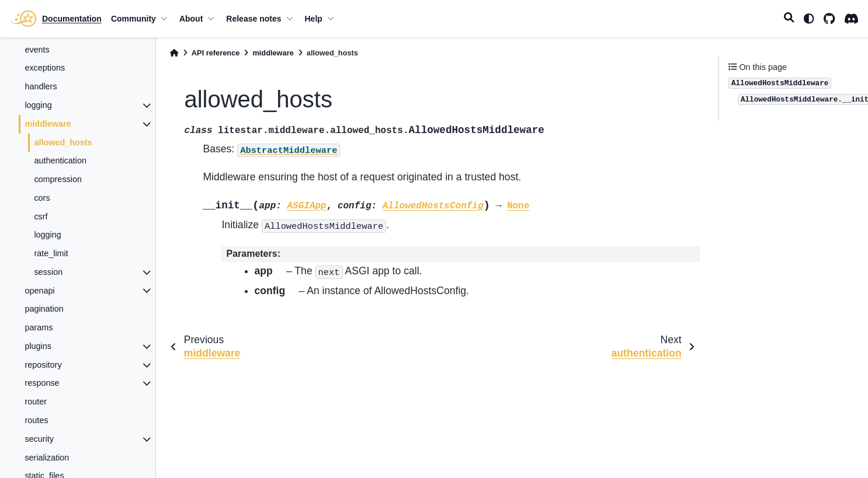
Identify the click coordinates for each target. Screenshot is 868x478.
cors (42, 198)
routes (36, 420)
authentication (60, 161)
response (42, 383)
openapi (39, 291)
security (39, 439)
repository (43, 365)
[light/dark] (809, 19)
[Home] (174, 53)
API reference (216, 53)
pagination (44, 309)
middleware (48, 124)
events (37, 50)
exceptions (45, 68)
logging (38, 105)
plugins (38, 346)
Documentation (72, 19)
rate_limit (51, 253)
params (39, 327)
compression (58, 179)
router (36, 402)
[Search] (789, 19)
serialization (47, 458)
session (48, 272)
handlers (41, 86)
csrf (41, 217)
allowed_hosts (63, 142)
